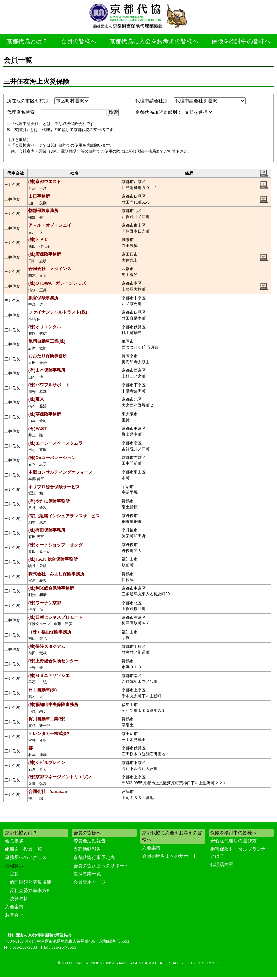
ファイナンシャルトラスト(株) (58, 312)
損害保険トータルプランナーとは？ (240, 853)
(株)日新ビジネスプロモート (56, 617)
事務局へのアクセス (26, 857)
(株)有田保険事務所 (47, 530)
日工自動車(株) (43, 690)
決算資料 (19, 899)
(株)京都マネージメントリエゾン (60, 777)
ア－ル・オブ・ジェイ (50, 225)
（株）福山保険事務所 (50, 632)
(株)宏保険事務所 (45, 254)
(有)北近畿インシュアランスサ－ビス (64, 516)
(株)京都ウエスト (45, 182)
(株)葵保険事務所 (45, 414)
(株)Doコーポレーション (52, 458)
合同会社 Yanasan (48, 791)
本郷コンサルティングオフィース (61, 472)
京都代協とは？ (27, 41)
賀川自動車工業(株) (47, 719)
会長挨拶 (14, 841)
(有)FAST (37, 429)
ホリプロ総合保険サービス (54, 487)
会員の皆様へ (79, 41)
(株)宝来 (36, 399)
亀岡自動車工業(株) (47, 341)
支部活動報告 (87, 849)
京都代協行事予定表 (94, 857)
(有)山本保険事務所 (47, 370)
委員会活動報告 (89, 841)
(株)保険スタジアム (47, 646)
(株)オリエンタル (45, 327)
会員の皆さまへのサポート (101, 866)
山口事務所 (39, 196)
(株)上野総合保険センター (53, 661)
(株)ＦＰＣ (38, 240)
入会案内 (14, 907)
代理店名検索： (23, 112)
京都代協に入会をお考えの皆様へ (154, 41)
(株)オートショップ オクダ (56, 545)
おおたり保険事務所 (48, 356)
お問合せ (14, 915)
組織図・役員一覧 (23, 849)
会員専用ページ (89, 882)
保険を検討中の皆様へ (241, 41)
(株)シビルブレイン (47, 762)
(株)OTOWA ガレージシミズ (57, 283)
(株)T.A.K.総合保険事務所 (53, 559)
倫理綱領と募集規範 (30, 882)
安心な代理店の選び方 (233, 841)
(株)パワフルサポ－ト (49, 385)
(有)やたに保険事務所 (49, 501)
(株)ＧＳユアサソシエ (49, 675)
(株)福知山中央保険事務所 (53, 704)
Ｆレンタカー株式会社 (50, 733)
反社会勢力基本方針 (30, 890)
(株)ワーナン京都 (45, 603)
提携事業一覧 (87, 874)
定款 (14, 874)
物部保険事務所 (43, 211)
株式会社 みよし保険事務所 (56, 574)
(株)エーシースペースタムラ (56, 443)
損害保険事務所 (43, 298)
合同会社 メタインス (50, 269)
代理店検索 (222, 864)
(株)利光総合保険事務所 (51, 588)
